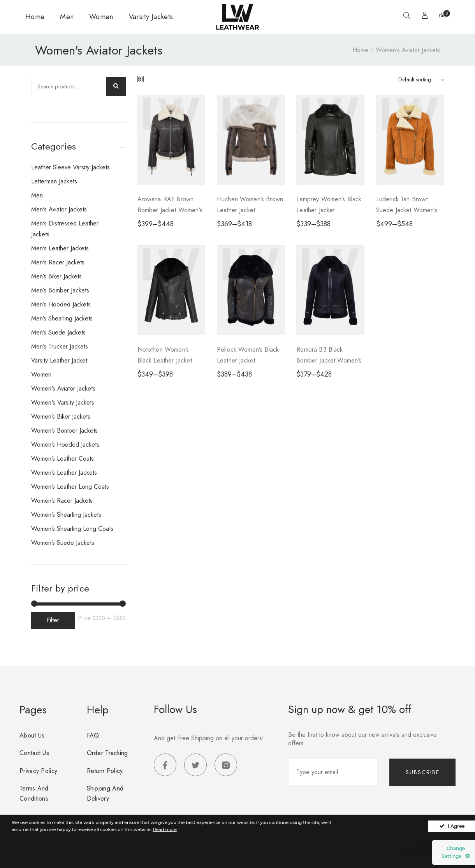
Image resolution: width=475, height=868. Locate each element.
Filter (53, 620)
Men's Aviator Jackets (59, 209)
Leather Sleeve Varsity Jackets (70, 167)
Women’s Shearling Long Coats (72, 529)
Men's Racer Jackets (58, 262)
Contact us (34, 753)
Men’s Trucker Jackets (60, 346)
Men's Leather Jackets (60, 248)
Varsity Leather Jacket (59, 360)
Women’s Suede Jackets (63, 543)
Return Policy (105, 771)
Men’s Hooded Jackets (61, 304)
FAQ (93, 735)
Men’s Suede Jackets (58, 332)
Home (35, 17)
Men (67, 17)
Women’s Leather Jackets (64, 473)
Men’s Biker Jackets (56, 276)
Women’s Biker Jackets (61, 416)
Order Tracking (107, 753)
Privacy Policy (38, 771)
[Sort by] (421, 79)
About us (32, 735)
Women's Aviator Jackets (63, 388)
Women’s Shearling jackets (66, 515)
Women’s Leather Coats (62, 459)
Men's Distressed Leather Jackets (65, 229)
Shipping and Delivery (105, 793)
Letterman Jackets (54, 181)
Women (101, 17)
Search (116, 86)
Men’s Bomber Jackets (60, 290)
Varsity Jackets (151, 17)
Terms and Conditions (34, 793)
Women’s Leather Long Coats (70, 487)
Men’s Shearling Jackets (62, 318)
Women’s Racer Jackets (62, 501)
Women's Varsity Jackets (63, 402)
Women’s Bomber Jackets (64, 430)
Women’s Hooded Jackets (65, 445)
